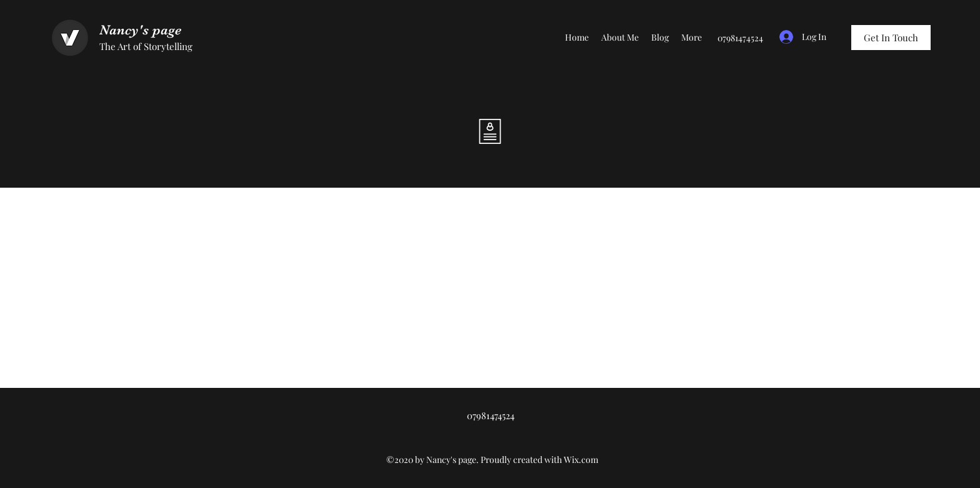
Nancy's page (140, 30)
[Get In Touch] (891, 38)
